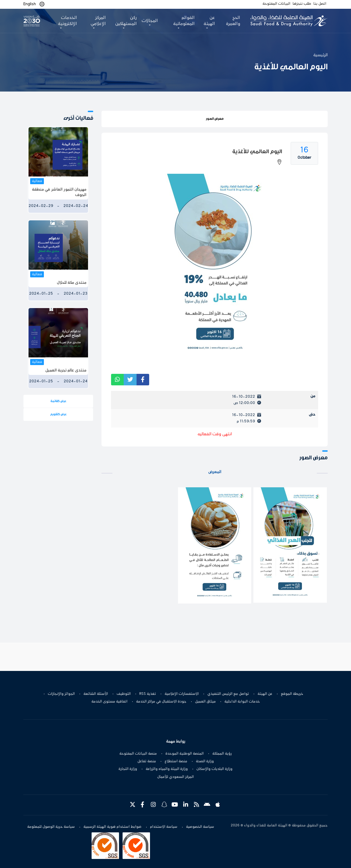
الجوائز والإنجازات (61, 694)
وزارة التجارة (128, 769)
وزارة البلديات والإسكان (214, 769)
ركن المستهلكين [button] (126, 21)
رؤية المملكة (222, 754)
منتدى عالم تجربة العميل (66, 370)
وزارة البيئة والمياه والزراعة (167, 769)
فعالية (37, 181)
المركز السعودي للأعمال (175, 777)
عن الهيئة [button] (209, 21)
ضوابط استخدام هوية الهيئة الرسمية (112, 827)
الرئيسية (320, 55)
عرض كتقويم (58, 414)
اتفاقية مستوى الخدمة (109, 702)
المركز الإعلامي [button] (98, 21)
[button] (42, 4)
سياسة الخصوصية (200, 827)
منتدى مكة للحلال (72, 283)
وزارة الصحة (205, 761)
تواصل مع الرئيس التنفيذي (228, 694)
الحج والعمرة (233, 21)
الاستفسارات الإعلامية (182, 694)
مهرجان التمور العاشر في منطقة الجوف (59, 192)
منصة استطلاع (176, 761)
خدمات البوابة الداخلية (242, 702)
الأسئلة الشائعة (96, 694)
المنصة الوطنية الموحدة (185, 754)
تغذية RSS (148, 694)
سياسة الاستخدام (164, 827)
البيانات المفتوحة (276, 4)
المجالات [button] (150, 21)
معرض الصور (215, 119)
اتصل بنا (320, 4)
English (30, 4)
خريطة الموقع (292, 694)
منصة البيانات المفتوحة (138, 754)
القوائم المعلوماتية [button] (184, 21)
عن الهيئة (265, 694)
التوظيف (124, 694)
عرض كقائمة (58, 401)
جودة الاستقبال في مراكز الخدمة (161, 702)
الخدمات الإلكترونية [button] (67, 21)
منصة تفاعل (147, 761)
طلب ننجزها (302, 4)
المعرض (215, 472)
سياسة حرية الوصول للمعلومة (51, 827)
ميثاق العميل (205, 702)
